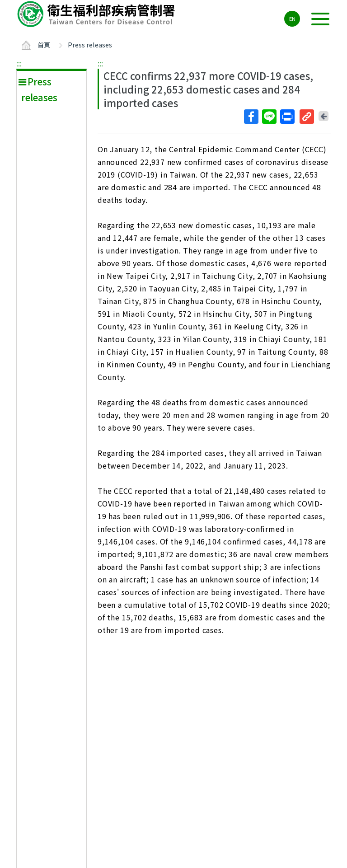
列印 (287, 117)
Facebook (251, 117)
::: (19, 63)
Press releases (90, 45)
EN (292, 19)
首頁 (44, 45)
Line (269, 117)
